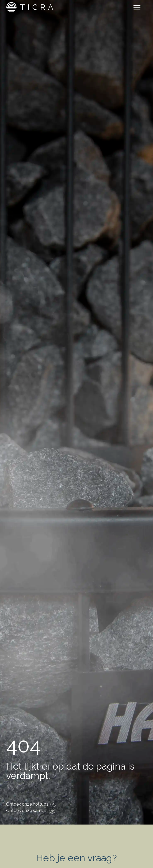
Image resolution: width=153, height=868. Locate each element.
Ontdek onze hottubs (27, 804)
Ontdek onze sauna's (27, 811)
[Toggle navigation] (138, 9)
